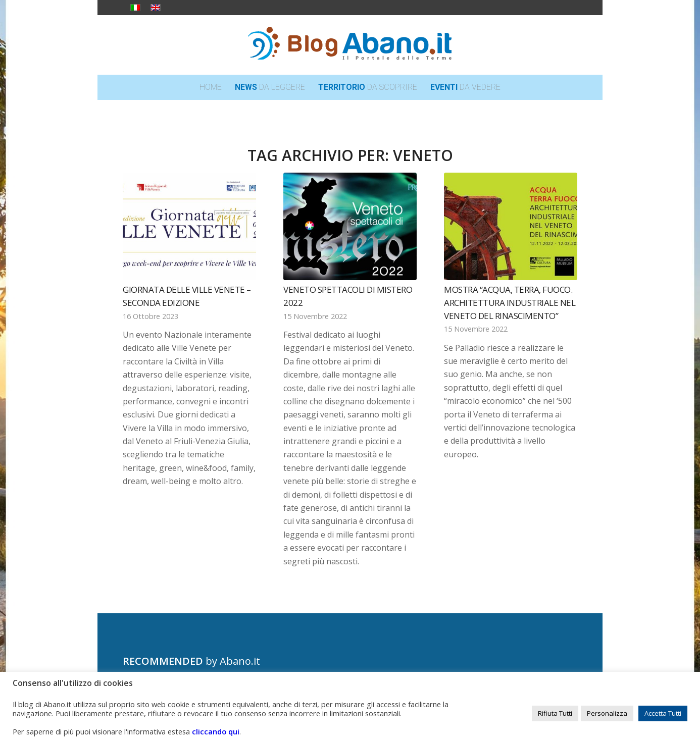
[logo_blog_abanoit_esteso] (350, 45)
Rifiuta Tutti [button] (555, 713)
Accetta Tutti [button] (663, 713)
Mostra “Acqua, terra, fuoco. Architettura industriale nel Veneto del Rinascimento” (510, 302)
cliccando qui (216, 731)
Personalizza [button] (607, 713)
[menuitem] (211, 87)
